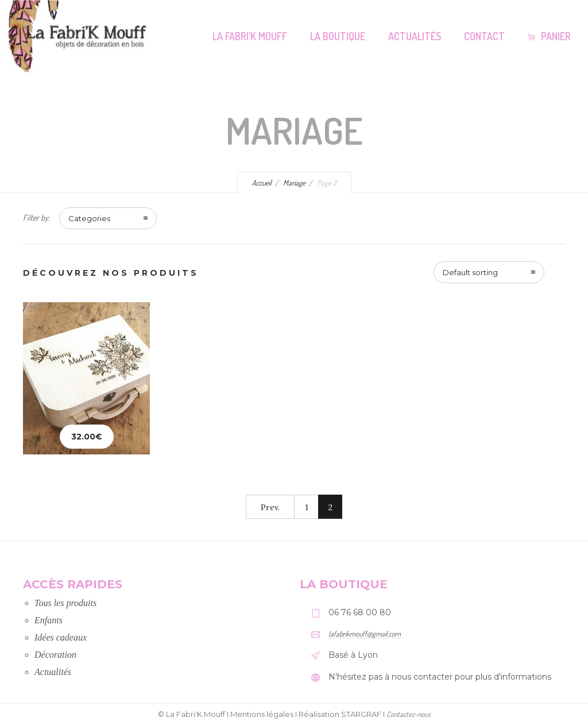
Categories (89, 218)
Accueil (262, 183)
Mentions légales (262, 714)
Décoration (55, 655)
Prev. (270, 507)
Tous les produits (65, 603)
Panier (549, 36)
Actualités (415, 36)
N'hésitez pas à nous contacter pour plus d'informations (440, 677)
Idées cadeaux (61, 637)
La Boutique (338, 36)
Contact (484, 36)
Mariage (294, 183)
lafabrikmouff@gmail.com (365, 634)
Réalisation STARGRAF (340, 714)
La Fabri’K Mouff (250, 36)
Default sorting (470, 272)
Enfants (49, 620)
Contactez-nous (409, 714)
